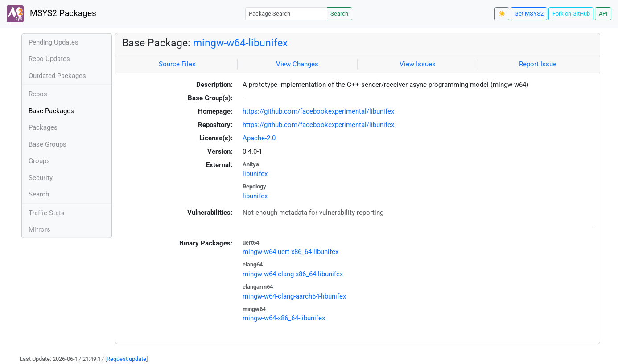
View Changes (297, 64)
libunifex (255, 174)
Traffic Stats (47, 213)
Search (339, 14)
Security (41, 178)
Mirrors (39, 229)
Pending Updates (54, 42)
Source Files (177, 64)
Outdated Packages (57, 76)
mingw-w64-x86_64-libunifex (284, 318)
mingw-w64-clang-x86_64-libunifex (293, 274)
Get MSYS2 (529, 14)
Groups (39, 161)
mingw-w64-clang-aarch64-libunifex (294, 296)
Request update (126, 359)
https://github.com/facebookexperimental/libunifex (318, 111)
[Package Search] (286, 14)
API (603, 14)
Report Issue (538, 64)
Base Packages (51, 111)
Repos (38, 94)
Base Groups (47, 144)
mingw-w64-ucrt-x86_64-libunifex (290, 252)
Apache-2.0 (259, 138)
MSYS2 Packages (51, 14)
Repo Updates (49, 59)
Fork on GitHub (571, 14)
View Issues (418, 64)
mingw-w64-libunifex (240, 43)
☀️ (502, 14)
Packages (43, 127)
